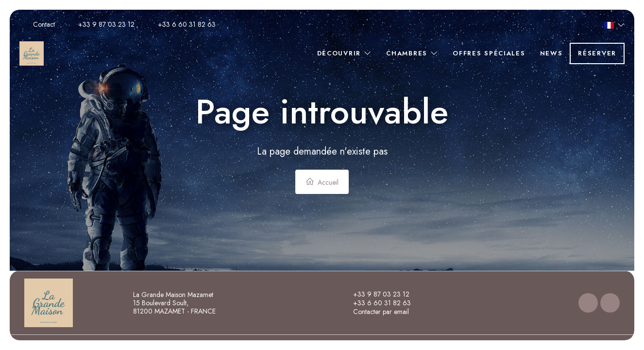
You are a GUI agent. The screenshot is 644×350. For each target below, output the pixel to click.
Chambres (412, 53)
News (551, 53)
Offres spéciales (489, 53)
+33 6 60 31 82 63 (376, 303)
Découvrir (345, 53)
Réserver (597, 53)
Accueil (322, 182)
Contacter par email (375, 312)
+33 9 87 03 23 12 (376, 294)
